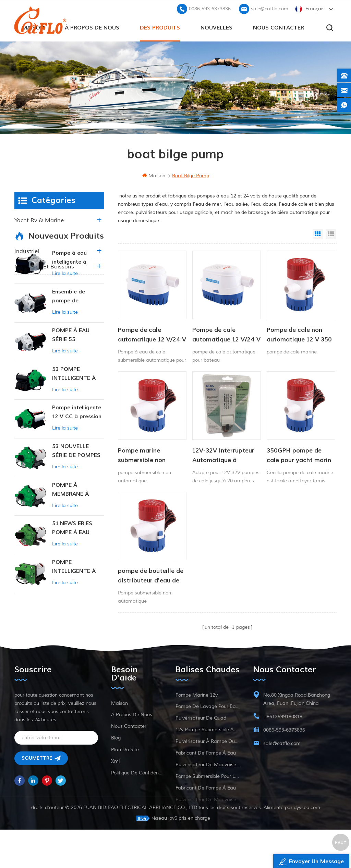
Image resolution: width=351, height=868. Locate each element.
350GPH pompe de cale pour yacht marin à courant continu (298, 454)
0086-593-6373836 (210, 9)
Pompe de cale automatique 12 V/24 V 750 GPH (149, 335)
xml (115, 780)
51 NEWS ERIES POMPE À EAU (72, 585)
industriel (27, 251)
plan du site (125, 768)
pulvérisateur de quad (201, 737)
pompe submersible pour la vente (208, 795)
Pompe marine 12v (197, 714)
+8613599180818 (283, 735)
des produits (160, 28)
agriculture (29, 236)
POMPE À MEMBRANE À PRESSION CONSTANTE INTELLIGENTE (71, 547)
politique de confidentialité (137, 791)
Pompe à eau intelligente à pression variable (75, 315)
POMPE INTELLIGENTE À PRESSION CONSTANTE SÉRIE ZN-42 (77, 624)
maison (154, 176)
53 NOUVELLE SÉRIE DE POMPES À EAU (76, 508)
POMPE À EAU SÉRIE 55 (71, 392)
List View (331, 234)
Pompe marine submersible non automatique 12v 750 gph (149, 454)
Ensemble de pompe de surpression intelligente (69, 354)
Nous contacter (279, 28)
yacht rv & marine (39, 220)
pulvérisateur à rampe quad (208, 760)
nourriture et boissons (44, 267)
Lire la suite (65, 331)
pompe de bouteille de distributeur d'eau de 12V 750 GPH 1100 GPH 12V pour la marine (151, 574)
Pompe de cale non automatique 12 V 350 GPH (298, 335)
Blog (116, 756)
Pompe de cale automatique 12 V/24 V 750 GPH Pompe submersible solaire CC (225, 335)
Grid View (318, 234)
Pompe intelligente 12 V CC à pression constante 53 (77, 469)
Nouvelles (216, 28)
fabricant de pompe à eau (206, 771)
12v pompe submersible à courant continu (208, 748)
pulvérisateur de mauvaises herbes (208, 783)
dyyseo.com (307, 846)
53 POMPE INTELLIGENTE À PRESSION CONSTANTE (74, 431)
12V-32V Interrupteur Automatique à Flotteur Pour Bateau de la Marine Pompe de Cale (225, 454)
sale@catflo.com (270, 9)
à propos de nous (92, 28)
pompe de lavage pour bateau (208, 725)
